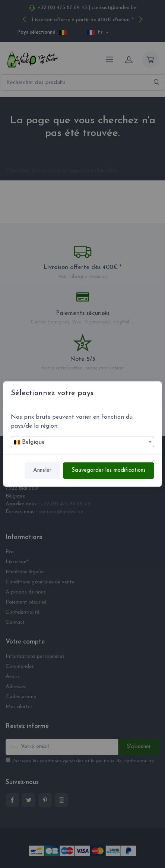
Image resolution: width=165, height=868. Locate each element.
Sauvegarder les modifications (109, 470)
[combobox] (82, 442)
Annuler (42, 470)
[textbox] (82, 442)
